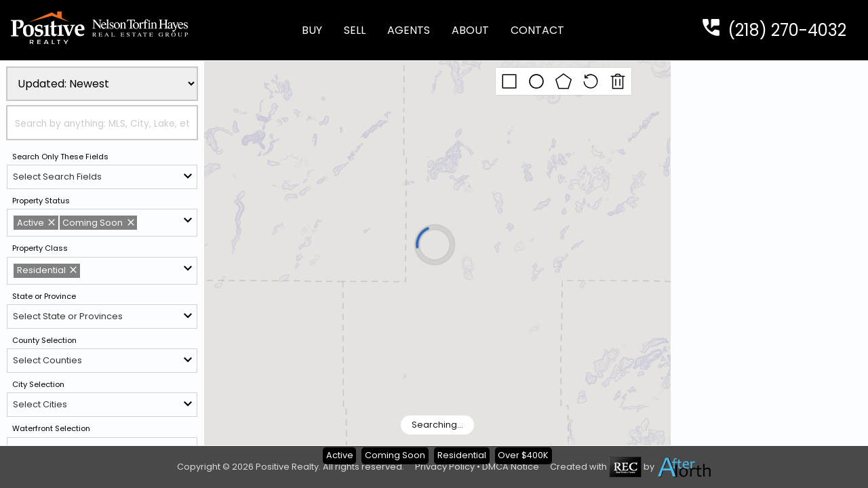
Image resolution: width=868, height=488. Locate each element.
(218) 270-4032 (787, 30)
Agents (409, 30)
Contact (537, 30)
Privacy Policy (445, 467)
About (470, 30)
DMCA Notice (511, 467)
